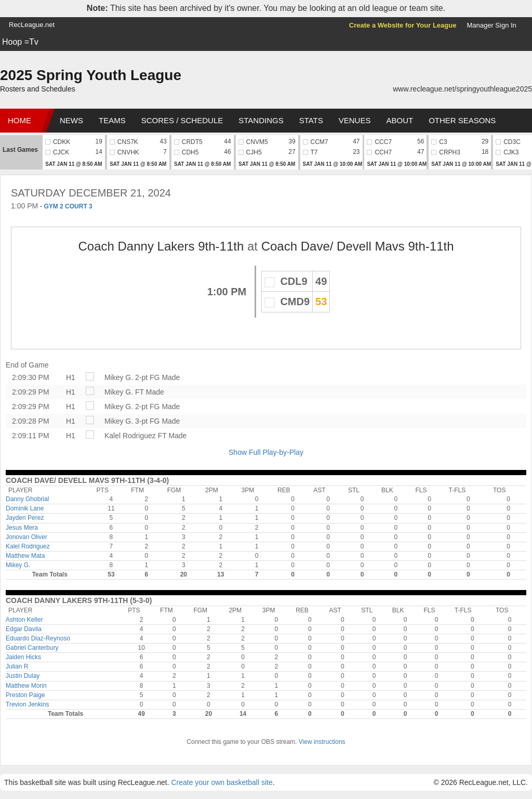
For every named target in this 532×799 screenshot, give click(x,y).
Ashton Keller (24, 620)
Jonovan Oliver (26, 537)
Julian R (17, 666)
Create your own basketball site (222, 782)
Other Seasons (462, 120)
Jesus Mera (22, 528)
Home (19, 120)
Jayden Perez (25, 518)
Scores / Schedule (182, 120)
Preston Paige (25, 695)
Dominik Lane (25, 508)
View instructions (322, 742)
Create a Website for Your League (403, 25)
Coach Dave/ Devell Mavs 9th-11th (358, 246)
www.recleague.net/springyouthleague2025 (462, 89)
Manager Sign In (491, 25)
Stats (311, 120)
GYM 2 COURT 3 (68, 206)
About (400, 120)
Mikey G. (119, 377)
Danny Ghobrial (27, 499)
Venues (355, 120)
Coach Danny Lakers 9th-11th (161, 246)
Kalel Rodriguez (130, 436)
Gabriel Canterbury (32, 648)
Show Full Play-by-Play (266, 452)
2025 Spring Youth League (91, 75)
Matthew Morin (26, 686)
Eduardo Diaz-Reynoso (38, 638)
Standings (261, 120)
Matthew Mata (25, 556)
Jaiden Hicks (23, 657)
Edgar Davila (24, 629)
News (71, 120)
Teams (112, 120)
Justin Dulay (23, 676)
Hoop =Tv (20, 42)
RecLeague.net (32, 25)
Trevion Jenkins (28, 704)
